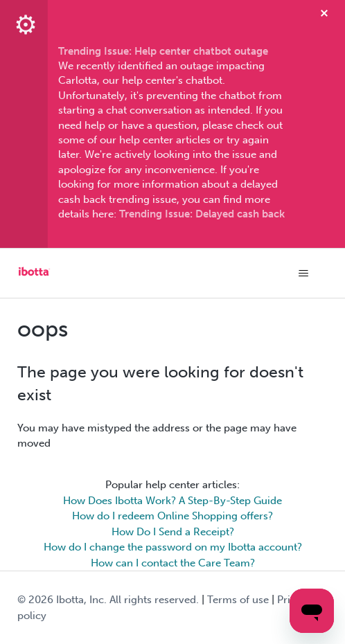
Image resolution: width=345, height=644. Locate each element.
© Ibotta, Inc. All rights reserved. (108, 600)
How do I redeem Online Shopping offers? (172, 516)
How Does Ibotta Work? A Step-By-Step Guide (172, 501)
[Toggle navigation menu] (303, 274)
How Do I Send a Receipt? (173, 532)
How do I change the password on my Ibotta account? (173, 547)
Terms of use (238, 600)
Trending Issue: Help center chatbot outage (163, 51)
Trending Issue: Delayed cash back (202, 214)
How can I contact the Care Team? (173, 563)
